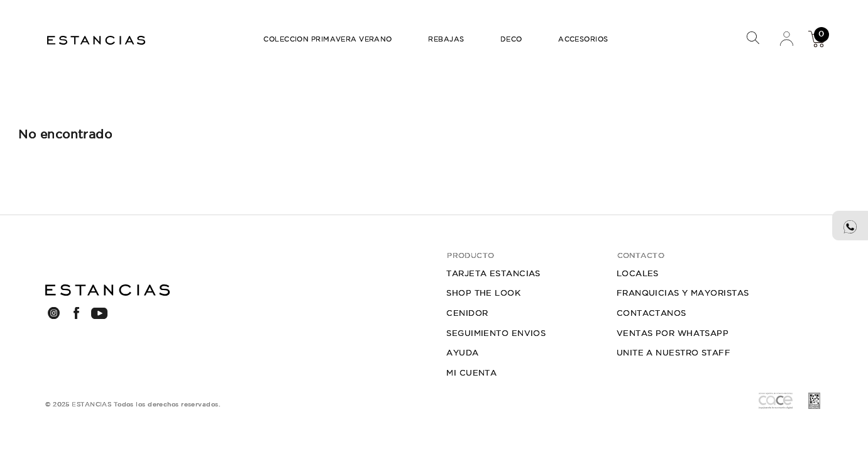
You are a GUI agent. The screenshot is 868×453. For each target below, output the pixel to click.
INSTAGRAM (54, 313)
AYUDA (462, 353)
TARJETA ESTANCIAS (493, 273)
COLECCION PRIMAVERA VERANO (328, 39)
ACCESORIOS (583, 39)
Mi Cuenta (786, 38)
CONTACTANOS (651, 313)
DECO (511, 39)
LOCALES (638, 273)
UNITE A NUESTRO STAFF (673, 353)
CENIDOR (467, 313)
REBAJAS (446, 39)
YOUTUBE (99, 313)
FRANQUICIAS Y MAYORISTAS (683, 293)
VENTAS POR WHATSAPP (673, 333)
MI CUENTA (471, 373)
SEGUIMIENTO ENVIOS (496, 333)
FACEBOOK (76, 313)
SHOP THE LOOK (483, 293)
